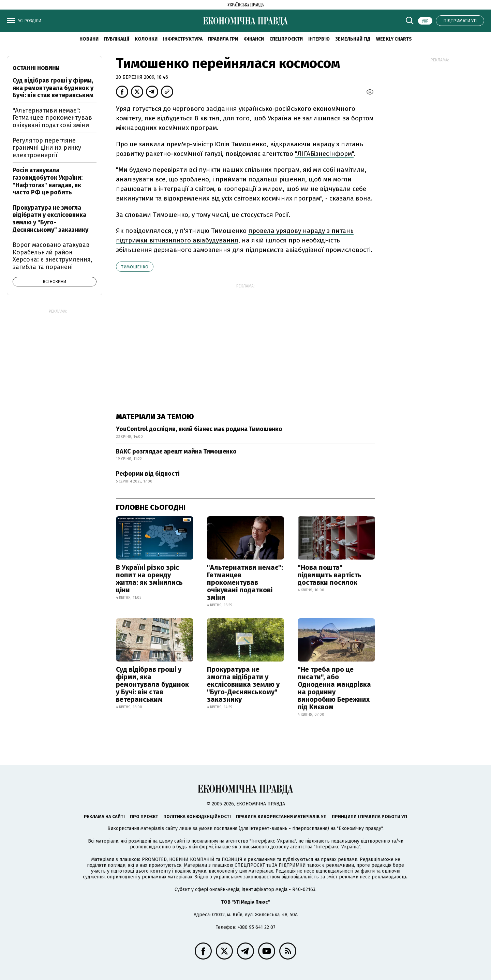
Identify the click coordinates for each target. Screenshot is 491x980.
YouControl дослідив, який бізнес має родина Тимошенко (199, 429)
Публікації (117, 39)
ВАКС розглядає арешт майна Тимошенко (176, 451)
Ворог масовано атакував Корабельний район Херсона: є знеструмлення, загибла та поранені (53, 256)
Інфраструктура (183, 39)
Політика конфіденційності (197, 816)
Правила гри (223, 39)
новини (89, 39)
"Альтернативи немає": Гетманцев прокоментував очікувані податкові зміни (245, 582)
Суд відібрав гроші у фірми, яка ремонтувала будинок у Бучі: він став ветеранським (152, 684)
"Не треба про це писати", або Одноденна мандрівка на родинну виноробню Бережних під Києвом (334, 688)
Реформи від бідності (148, 474)
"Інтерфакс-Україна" (273, 841)
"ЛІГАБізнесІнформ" (324, 154)
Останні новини (36, 68)
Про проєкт (144, 816)
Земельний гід (353, 39)
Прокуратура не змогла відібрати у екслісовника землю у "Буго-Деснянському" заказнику (243, 684)
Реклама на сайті (104, 816)
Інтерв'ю (319, 39)
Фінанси (254, 39)
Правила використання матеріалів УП (281, 816)
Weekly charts (394, 39)
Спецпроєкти (286, 39)
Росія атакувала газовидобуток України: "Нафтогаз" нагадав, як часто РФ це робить (48, 181)
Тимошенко (135, 267)
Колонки (146, 39)
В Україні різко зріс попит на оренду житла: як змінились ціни (149, 579)
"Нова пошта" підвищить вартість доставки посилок (330, 575)
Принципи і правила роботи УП (369, 816)
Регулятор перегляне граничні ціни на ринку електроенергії (47, 148)
